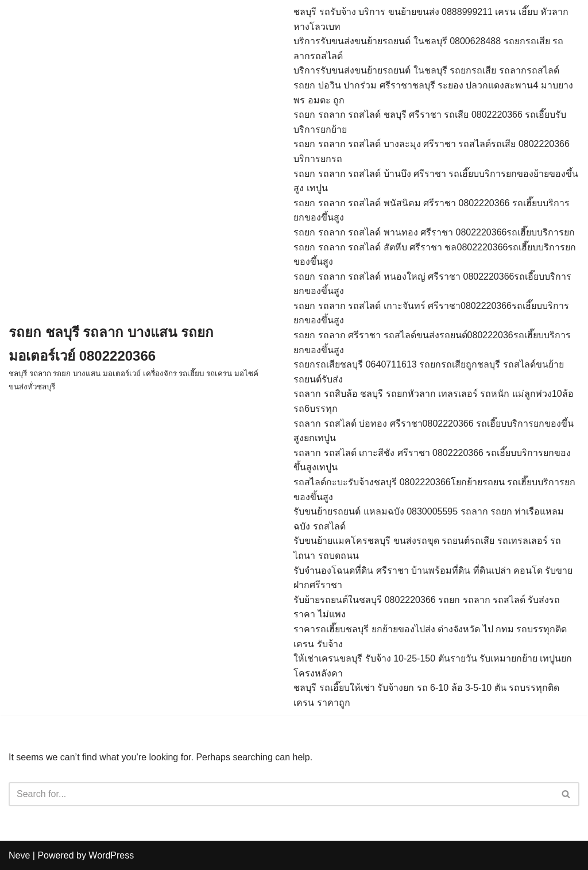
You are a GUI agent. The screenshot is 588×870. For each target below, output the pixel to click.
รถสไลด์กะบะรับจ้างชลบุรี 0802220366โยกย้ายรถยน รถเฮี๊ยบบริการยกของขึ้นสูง (434, 490)
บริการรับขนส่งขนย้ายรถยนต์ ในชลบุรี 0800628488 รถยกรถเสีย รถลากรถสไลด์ (428, 49)
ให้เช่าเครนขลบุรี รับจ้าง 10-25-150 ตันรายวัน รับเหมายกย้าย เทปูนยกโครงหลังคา (433, 666)
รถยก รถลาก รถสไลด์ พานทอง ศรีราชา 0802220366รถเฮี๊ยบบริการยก (434, 232)
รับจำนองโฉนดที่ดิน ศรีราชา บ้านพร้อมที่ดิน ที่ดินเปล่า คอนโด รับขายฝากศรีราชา (433, 578)
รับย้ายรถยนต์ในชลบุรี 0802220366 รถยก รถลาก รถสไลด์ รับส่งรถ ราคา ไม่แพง (427, 607)
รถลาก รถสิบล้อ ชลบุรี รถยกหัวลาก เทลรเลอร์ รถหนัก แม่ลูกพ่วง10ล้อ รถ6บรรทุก (433, 401)
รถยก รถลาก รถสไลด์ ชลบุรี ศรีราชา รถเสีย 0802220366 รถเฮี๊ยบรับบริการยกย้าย (430, 122)
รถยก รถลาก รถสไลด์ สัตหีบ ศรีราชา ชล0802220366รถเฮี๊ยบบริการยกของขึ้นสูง (435, 255)
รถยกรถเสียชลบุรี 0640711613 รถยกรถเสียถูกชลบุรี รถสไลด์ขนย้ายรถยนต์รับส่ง (428, 372)
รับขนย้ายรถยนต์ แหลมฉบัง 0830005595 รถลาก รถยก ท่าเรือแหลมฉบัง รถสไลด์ (429, 519)
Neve (19, 855)
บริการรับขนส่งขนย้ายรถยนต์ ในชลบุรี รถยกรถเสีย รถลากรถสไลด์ (426, 70)
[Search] (281, 794)
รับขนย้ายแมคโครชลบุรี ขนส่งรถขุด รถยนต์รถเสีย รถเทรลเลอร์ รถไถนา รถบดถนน (427, 548)
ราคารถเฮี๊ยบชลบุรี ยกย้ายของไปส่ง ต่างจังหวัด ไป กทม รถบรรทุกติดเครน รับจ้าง (430, 637)
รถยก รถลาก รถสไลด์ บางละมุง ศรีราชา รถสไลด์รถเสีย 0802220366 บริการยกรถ (432, 151)
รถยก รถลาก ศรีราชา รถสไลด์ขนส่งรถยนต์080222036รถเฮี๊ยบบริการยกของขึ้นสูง (432, 343)
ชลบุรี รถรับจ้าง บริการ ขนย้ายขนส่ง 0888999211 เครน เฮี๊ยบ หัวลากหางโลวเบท (431, 19)
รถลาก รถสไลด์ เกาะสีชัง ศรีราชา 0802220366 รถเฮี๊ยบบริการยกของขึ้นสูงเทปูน (432, 460)
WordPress (111, 855)
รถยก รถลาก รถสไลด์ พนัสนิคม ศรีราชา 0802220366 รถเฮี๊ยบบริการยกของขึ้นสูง (432, 210)
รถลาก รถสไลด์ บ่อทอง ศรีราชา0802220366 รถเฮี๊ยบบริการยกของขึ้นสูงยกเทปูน (434, 431)
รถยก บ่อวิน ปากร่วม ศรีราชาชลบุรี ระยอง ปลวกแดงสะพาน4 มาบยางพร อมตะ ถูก (433, 93)
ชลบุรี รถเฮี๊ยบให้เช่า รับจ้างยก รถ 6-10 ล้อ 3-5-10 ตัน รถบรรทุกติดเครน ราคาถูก (426, 695)
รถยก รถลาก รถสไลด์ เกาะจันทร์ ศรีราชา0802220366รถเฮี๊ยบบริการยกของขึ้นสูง (431, 313)
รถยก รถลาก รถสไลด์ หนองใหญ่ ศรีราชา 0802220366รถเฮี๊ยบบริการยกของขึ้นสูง (432, 284)
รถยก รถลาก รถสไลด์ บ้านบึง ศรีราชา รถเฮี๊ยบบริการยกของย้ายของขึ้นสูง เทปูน (436, 181)
